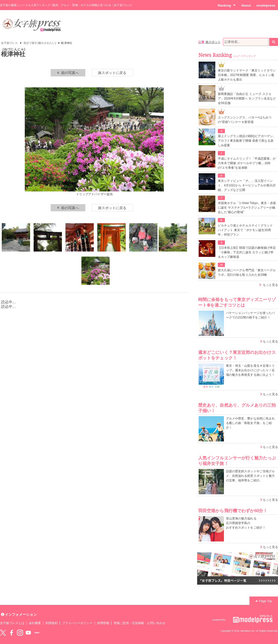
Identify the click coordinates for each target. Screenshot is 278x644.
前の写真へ (68, 73)
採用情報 (103, 623)
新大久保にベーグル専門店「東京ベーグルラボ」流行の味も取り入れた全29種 (247, 273)
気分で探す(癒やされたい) (40, 43)
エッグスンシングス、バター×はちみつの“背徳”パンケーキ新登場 (245, 120)
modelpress (266, 5)
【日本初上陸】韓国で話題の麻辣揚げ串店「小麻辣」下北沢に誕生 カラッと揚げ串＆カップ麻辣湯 (247, 252)
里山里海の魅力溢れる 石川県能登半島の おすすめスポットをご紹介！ (246, 523)
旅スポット (213, 42)
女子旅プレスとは (12, 623)
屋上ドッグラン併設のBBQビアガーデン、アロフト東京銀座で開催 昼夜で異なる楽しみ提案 (247, 141)
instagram (20, 633)
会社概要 (35, 623)
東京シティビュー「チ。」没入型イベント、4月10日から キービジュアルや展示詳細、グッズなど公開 (247, 185)
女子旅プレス (9, 43)
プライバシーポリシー (77, 623)
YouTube (28, 633)
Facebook (11, 633)
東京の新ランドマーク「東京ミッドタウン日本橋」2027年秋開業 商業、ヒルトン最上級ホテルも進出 (247, 75)
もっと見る (270, 285)
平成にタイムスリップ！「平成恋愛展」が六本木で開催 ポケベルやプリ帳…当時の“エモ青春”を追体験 (247, 163)
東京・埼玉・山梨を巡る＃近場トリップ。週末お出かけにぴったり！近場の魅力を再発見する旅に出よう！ (250, 370)
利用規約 (52, 623)
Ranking (227, 5)
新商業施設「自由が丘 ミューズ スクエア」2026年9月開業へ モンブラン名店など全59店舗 (247, 98)
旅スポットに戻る (112, 73)
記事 (201, 42)
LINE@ (37, 633)
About (246, 5)
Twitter (3, 633)
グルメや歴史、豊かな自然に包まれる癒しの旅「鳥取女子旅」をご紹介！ (250, 423)
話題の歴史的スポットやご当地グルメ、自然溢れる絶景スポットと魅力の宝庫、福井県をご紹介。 (250, 476)
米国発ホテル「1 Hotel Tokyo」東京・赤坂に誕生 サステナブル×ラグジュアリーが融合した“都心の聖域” (247, 208)
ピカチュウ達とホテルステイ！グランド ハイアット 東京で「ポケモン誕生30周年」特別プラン (245, 230)
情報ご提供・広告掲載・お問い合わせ (140, 623)
